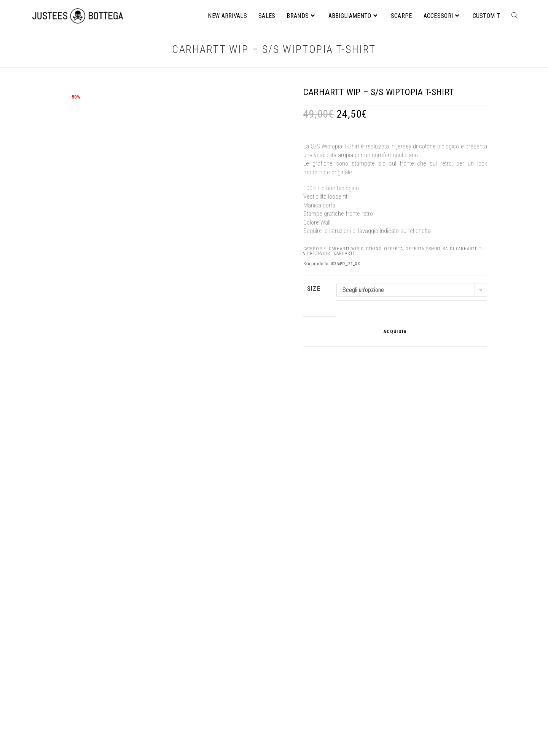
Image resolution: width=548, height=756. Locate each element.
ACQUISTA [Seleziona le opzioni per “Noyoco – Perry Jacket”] (124, 638)
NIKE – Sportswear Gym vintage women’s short (423, 610)
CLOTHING (371, 249)
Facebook (231, 732)
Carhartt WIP (344, 249)
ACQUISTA (395, 332)
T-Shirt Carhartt (336, 253)
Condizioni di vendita (244, 707)
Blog (225, 723)
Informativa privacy (241, 715)
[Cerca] (478, 704)
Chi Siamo (232, 698)
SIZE (314, 289)
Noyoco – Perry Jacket (124, 606)
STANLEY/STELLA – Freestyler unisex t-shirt (274, 606)
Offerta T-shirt (423, 249)
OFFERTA (393, 249)
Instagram (231, 740)
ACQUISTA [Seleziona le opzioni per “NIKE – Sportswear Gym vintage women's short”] (424, 646)
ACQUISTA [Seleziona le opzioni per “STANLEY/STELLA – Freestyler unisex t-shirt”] (274, 638)
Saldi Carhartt (460, 249)
